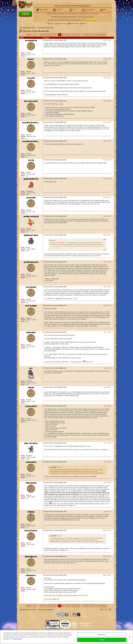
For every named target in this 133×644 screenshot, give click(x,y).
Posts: (23, 56)
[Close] (130, 637)
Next (92, 35)
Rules (84, 23)
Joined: (24, 54)
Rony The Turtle (31, 443)
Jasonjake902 (31, 406)
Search (51, 23)
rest (31, 368)
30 (45, 35)
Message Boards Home (28, 28)
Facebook (95, 14)
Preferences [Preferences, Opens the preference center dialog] (102, 635)
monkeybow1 (31, 333)
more (104, 239)
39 (78, 35)
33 (56, 35)
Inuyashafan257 (31, 101)
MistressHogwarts (31, 262)
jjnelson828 (31, 462)
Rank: (23, 53)
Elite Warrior (31, 306)
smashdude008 (31, 41)
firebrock (31, 512)
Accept (102, 640)
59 (84, 35)
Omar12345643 (31, 531)
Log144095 (31, 198)
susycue (31, 160)
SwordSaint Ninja (31, 235)
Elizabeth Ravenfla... (31, 123)
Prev (29, 35)
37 (71, 35)
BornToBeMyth (31, 557)
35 (63, 35)
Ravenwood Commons (46, 28)
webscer (31, 388)
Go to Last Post (101, 35)
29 (41, 35)
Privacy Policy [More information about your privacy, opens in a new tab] (18, 639)
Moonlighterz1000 (31, 179)
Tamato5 (31, 78)
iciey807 (31, 59)
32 (52, 35)
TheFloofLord (31, 483)
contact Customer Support (85, 17)
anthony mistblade (31, 217)
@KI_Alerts (86, 14)
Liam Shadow (31, 287)
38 (75, 35)
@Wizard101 (75, 14)
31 (49, 35)
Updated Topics (62, 23)
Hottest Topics (75, 23)
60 (88, 35)
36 (67, 35)
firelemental (31, 576)
